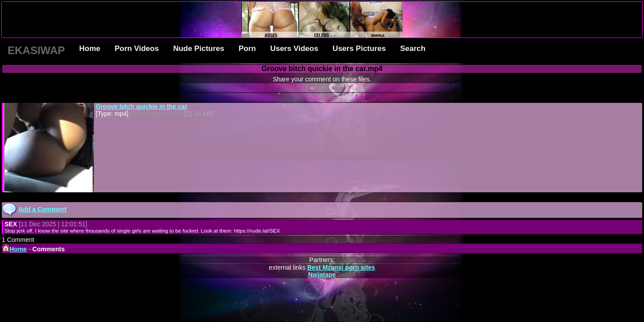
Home (90, 49)
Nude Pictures (199, 49)
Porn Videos (137, 49)
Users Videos (294, 49)
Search (413, 49)
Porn (247, 49)
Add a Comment (42, 209)
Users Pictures (359, 49)
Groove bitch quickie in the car (142, 106)
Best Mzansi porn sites (341, 267)
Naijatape (322, 275)
